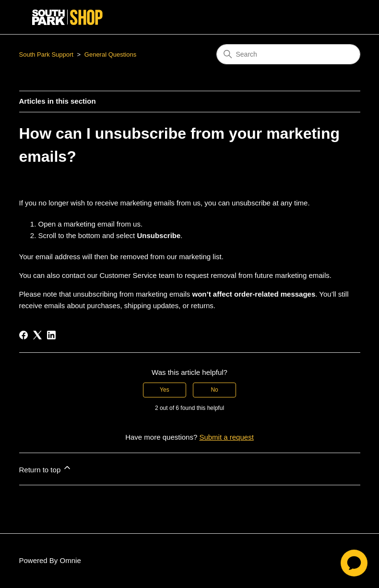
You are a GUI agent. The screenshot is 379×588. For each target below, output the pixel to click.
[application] (354, 563)
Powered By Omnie (50, 560)
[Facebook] (24, 335)
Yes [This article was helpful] (165, 390)
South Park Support (46, 54)
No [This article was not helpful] (214, 390)
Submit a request (226, 437)
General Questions (110, 54)
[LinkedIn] (51, 335)
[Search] (288, 54)
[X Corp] (37, 335)
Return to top (46, 468)
